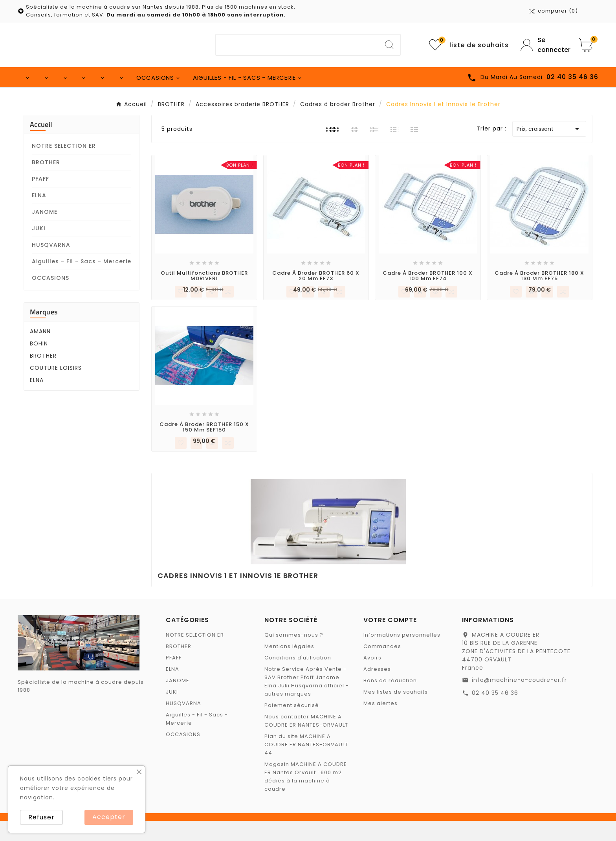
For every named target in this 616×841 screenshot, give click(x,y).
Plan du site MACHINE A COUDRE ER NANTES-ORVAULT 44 (306, 765)
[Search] (389, 45)
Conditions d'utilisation (298, 678)
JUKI (39, 248)
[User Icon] (544, 45)
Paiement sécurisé (292, 725)
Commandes (382, 666)
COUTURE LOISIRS (56, 388)
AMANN (40, 351)
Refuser (41, 817)
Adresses (377, 689)
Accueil (41, 144)
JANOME (45, 232)
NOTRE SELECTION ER (64, 166)
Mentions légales (289, 666)
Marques (44, 332)
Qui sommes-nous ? (294, 655)
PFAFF (40, 199)
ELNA (39, 215)
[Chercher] (298, 45)
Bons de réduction (390, 701)
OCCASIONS (50, 298)
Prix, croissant (549, 149)
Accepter (109, 817)
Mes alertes (380, 723)
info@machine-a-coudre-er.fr (519, 700)
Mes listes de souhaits (396, 712)
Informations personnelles (402, 655)
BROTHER (46, 182)
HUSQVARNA (51, 265)
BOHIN (39, 364)
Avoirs (372, 678)
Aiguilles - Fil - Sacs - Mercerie (82, 281)
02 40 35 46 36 (495, 713)
